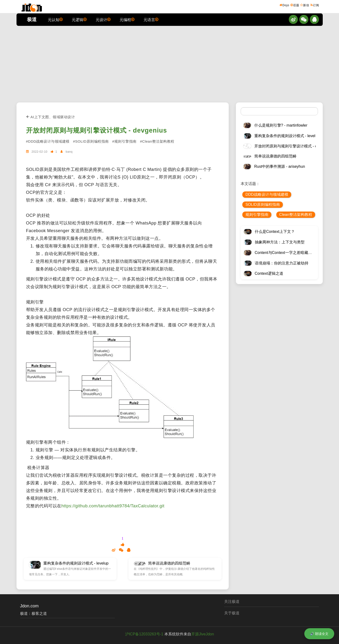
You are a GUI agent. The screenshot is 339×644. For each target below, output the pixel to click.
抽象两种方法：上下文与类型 (280, 242)
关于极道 (232, 613)
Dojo (284, 5)
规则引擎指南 (257, 215)
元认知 (55, 19)
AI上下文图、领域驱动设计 (51, 117)
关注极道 (232, 602)
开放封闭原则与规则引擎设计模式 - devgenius (97, 130)
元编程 (127, 19)
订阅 (315, 5)
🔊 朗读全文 (319, 634)
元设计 (103, 19)
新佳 (305, 5)
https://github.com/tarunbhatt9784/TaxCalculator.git (113, 506)
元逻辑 (79, 19)
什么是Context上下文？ (275, 232)
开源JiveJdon (203, 634)
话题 (295, 5)
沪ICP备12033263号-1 (144, 634)
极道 (32, 19)
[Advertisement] (170, 64)
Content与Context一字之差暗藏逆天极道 (289, 253)
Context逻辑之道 (269, 273)
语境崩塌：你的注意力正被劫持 (282, 263)
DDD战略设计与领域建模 (267, 194)
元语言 (151, 19)
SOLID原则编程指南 (263, 204)
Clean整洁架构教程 (296, 215)
